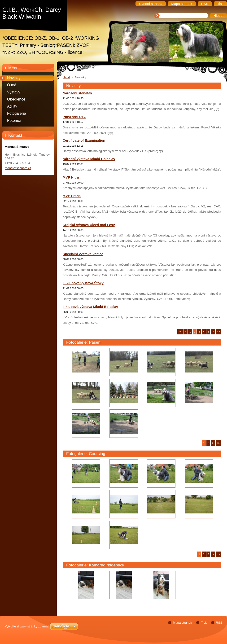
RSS (219, 623)
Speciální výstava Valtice (83, 254)
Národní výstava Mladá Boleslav (89, 159)
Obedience (16, 99)
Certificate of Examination (84, 140)
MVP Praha (72, 196)
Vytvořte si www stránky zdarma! (27, 626)
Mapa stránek (182, 623)
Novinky (14, 78)
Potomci (14, 120)
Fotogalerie (17, 113)
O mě (12, 85)
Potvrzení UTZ (74, 117)
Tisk (204, 623)
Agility (12, 106)
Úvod (66, 77)
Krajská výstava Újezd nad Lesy (89, 225)
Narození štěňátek (77, 93)
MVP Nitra (71, 177)
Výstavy (14, 92)
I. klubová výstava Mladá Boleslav (90, 307)
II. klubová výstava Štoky (83, 283)
